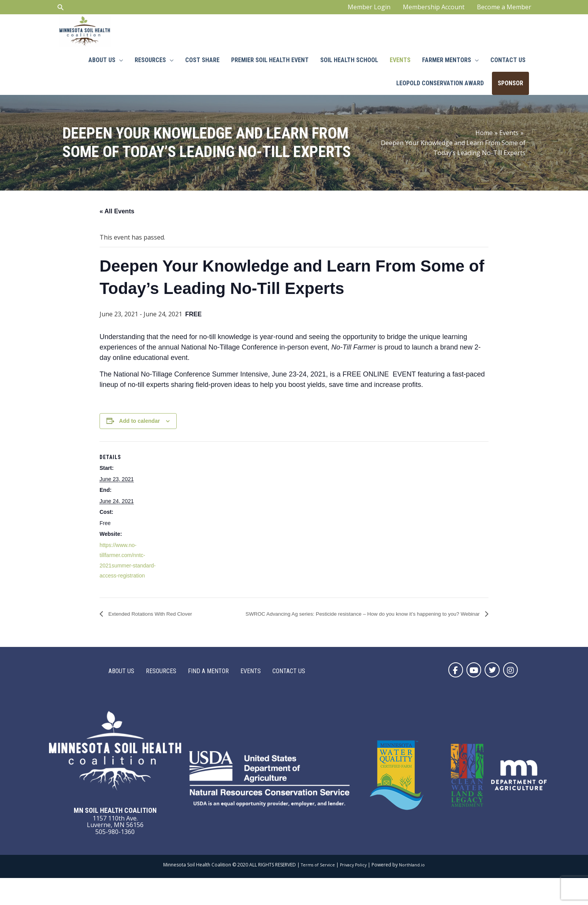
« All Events (117, 225)
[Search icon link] (61, 10)
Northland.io (414, 892)
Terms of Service (316, 892)
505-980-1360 (115, 859)
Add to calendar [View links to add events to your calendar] (140, 435)
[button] (447, 696)
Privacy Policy (353, 892)
